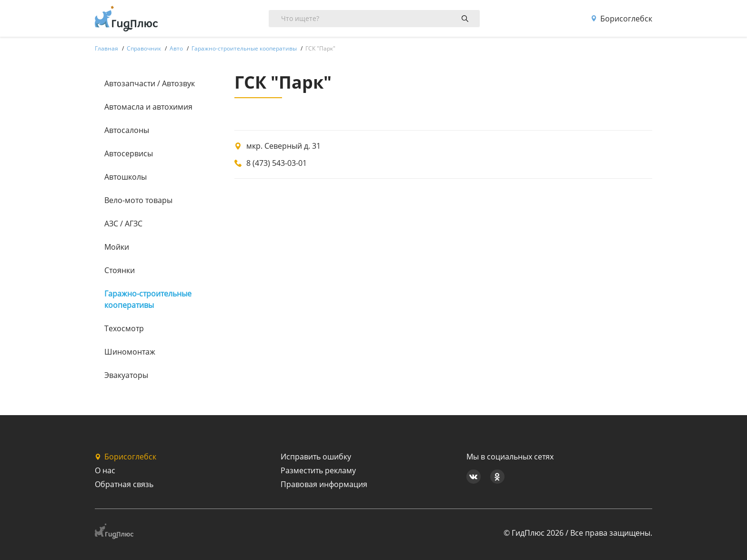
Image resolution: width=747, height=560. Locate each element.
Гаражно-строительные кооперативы (148, 299)
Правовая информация (324, 484)
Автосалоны (127, 130)
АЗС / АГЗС (123, 224)
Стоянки (120, 270)
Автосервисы (129, 153)
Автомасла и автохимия (148, 107)
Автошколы (126, 177)
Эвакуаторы (126, 375)
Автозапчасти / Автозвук (150, 83)
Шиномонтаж (130, 352)
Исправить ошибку (316, 457)
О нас (105, 470)
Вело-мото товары (138, 200)
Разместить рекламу (318, 470)
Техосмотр (124, 328)
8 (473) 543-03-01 (277, 163)
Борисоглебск (621, 19)
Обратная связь (124, 484)
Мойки (117, 247)
